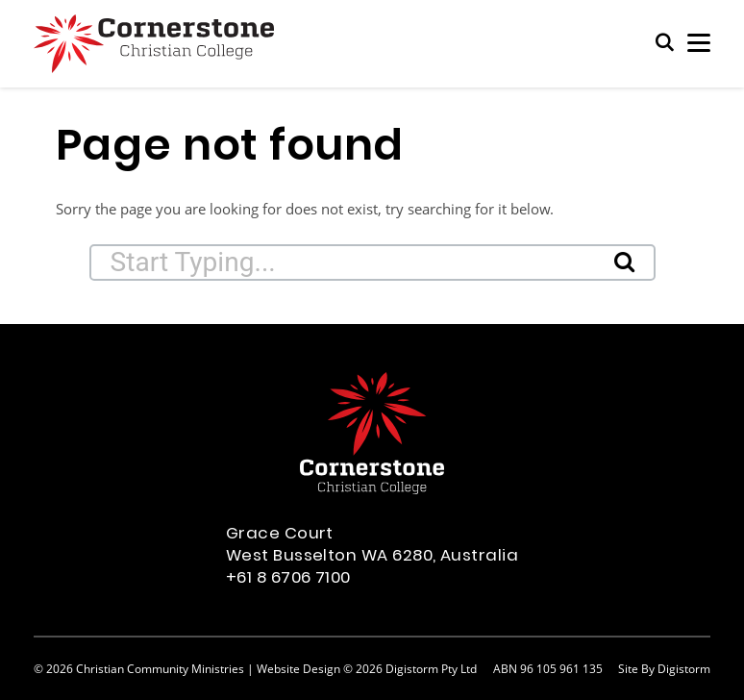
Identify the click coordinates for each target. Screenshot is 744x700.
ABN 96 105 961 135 (548, 668)
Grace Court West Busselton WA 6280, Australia (372, 546)
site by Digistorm (664, 668)
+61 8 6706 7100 (288, 579)
